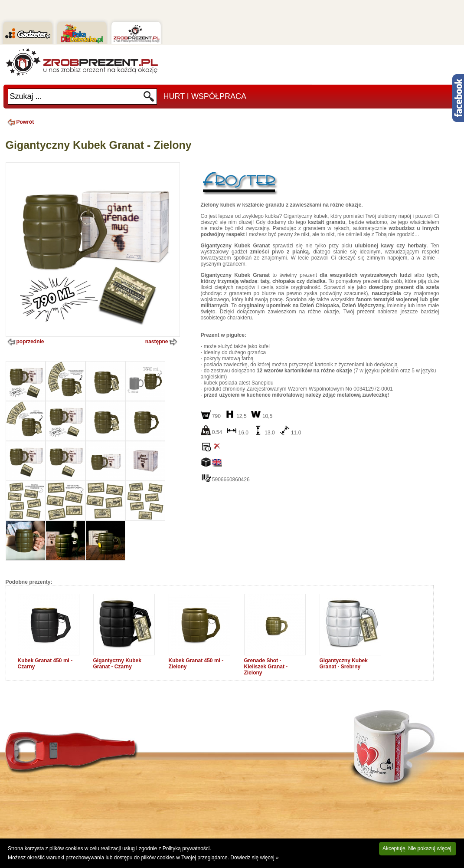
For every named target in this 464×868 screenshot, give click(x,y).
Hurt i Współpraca (205, 96)
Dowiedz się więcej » (254, 858)
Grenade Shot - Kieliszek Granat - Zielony (266, 667)
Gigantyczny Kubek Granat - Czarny (117, 664)
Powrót (20, 122)
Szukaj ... (26, 96)
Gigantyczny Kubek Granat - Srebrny (344, 664)
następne (162, 342)
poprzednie (25, 342)
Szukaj (149, 99)
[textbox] (75, 97)
